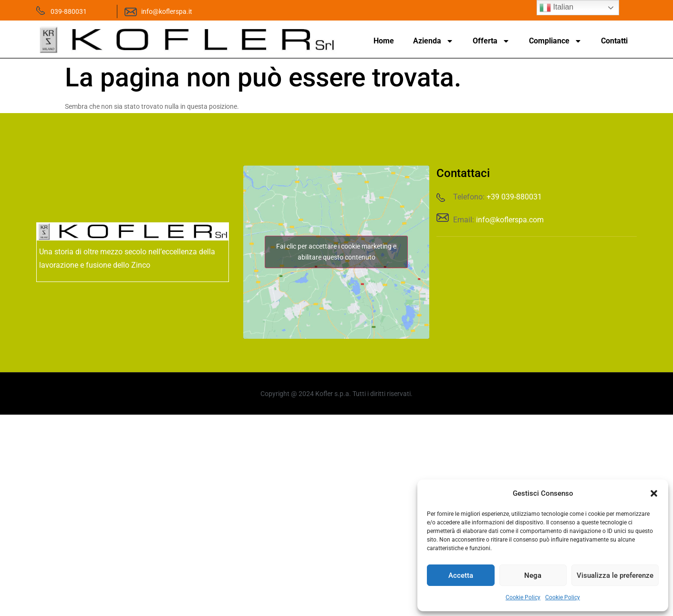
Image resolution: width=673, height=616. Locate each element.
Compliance (555, 41)
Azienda (433, 41)
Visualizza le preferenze (615, 575)
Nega (533, 575)
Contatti (614, 41)
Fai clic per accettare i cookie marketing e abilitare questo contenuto (336, 252)
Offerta (491, 41)
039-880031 (69, 11)
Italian (556, 8)
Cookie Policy (523, 597)
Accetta (461, 575)
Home (384, 41)
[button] (654, 493)
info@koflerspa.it (167, 11)
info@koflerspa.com (510, 220)
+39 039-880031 (514, 197)
